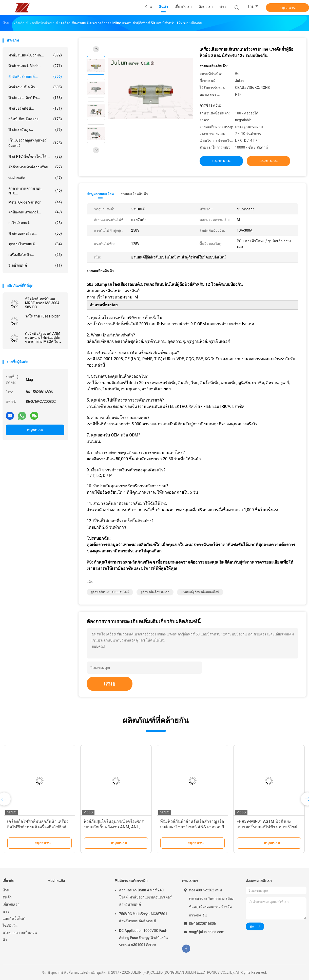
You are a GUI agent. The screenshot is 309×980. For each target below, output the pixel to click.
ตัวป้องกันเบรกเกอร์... (35, 212)
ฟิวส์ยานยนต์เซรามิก (131, 881)
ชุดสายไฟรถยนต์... (35, 244)
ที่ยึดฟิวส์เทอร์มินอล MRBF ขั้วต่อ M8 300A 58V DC (42, 303)
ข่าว (6, 911)
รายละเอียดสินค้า (134, 194)
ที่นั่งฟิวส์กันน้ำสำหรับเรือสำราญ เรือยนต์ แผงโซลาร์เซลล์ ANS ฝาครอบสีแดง (192, 827)
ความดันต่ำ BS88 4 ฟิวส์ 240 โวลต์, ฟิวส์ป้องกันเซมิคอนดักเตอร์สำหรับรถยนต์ (145, 897)
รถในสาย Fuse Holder (42, 316)
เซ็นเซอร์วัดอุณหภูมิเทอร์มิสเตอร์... (35, 143)
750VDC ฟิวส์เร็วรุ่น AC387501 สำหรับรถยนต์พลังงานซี (143, 917)
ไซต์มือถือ (10, 926)
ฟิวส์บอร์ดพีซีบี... (35, 108)
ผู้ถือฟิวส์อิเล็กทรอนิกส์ (155, 592)
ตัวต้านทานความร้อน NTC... (35, 191)
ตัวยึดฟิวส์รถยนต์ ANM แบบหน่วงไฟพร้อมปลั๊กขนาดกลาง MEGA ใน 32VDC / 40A (43, 337)
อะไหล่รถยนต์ (35, 223)
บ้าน (6, 890)
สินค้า (7, 897)
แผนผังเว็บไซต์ (14, 918)
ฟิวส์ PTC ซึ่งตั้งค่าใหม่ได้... (35, 156)
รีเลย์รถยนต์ (35, 265)
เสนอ (110, 684)
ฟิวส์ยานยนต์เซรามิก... (35, 55)
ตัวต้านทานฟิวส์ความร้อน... (35, 167)
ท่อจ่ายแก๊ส (35, 178)
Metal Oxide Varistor (35, 202)
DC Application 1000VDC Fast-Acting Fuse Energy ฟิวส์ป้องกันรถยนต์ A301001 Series (143, 938)
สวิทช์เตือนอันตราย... (35, 119)
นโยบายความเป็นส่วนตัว (20, 936)
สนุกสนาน (287, 8)
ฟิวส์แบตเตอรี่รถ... (35, 233)
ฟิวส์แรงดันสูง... (35, 130)
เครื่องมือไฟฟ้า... (35, 255)
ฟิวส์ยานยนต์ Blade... (35, 66)
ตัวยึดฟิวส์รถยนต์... (35, 76)
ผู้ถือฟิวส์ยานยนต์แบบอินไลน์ (110, 592)
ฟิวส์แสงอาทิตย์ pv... (35, 98)
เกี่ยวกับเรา (11, 904)
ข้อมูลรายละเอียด (100, 194)
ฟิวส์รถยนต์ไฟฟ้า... (35, 87)
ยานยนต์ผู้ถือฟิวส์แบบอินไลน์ (200, 592)
